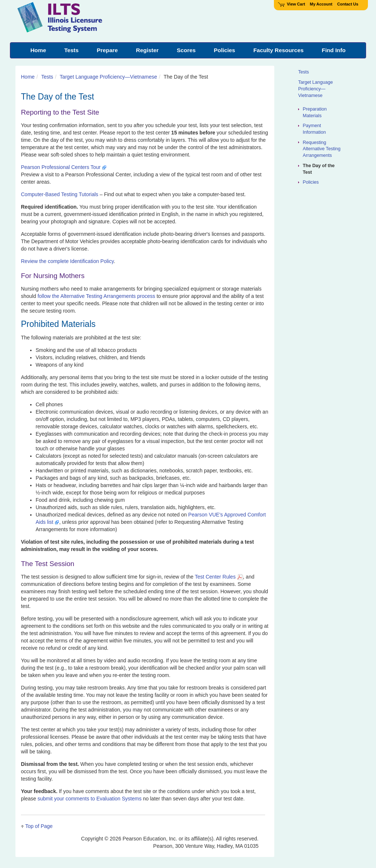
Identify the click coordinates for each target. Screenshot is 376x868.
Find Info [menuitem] (334, 50)
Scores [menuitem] (186, 50)
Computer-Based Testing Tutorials (60, 194)
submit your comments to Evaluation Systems (89, 799)
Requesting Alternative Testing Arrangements (322, 149)
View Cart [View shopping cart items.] (292, 4)
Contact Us (348, 4)
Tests (47, 77)
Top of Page (39, 826)
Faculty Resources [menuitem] (279, 50)
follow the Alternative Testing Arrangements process (96, 296)
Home (28, 77)
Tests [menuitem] (71, 50)
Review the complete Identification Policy (67, 261)
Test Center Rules (219, 577)
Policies (311, 182)
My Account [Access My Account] (321, 4)
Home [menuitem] (38, 50)
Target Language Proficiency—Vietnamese (109, 77)
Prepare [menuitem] (107, 50)
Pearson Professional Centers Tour (64, 167)
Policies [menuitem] (224, 50)
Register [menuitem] (147, 50)
